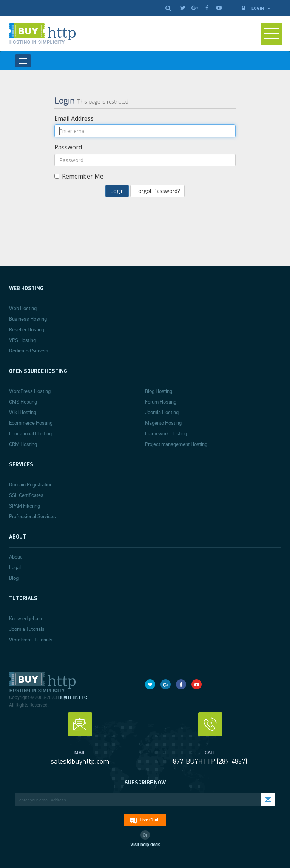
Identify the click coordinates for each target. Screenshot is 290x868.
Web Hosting (23, 308)
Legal (15, 567)
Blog (14, 578)
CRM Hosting (23, 444)
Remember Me (79, 176)
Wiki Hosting (23, 412)
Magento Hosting (163, 423)
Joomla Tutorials (27, 629)
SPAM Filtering (25, 506)
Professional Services (32, 516)
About (15, 557)
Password (68, 147)
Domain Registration (31, 484)
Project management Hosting (176, 444)
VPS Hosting (22, 340)
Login (255, 8)
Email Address (74, 118)
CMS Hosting (23, 402)
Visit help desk (145, 844)
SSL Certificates (26, 495)
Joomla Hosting (162, 412)
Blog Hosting (159, 391)
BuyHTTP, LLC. (73, 697)
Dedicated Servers (29, 351)
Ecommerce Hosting (31, 423)
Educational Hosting (30, 433)
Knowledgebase (26, 618)
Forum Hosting (161, 402)
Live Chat (149, 820)
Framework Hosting (166, 433)
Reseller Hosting (27, 329)
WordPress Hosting (30, 391)
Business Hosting (28, 319)
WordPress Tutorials (31, 640)
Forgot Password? (157, 191)
